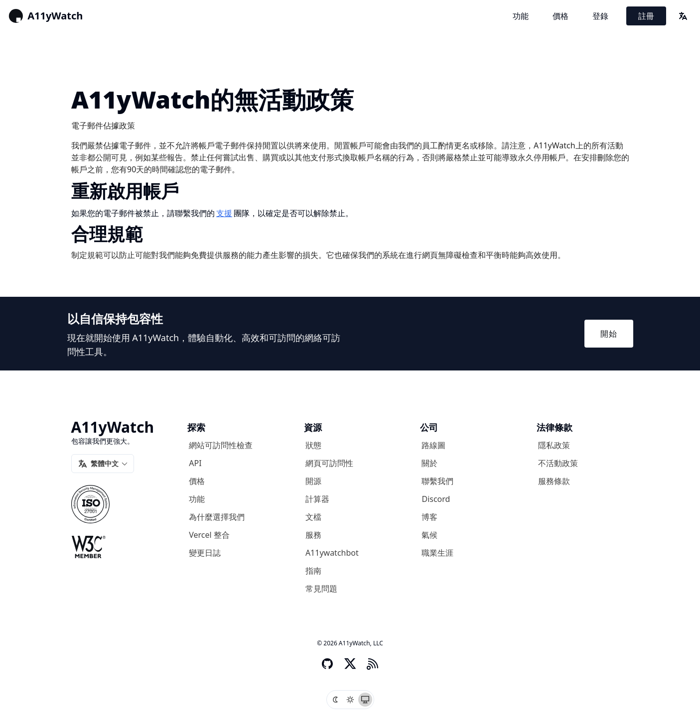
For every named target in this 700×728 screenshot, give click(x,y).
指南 (313, 571)
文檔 (313, 517)
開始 (609, 334)
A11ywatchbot (332, 553)
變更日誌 (205, 553)
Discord (436, 499)
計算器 (317, 499)
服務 (313, 535)
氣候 (429, 535)
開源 (313, 481)
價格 (560, 16)
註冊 (646, 16)
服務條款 (554, 481)
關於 (429, 463)
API (195, 463)
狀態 (313, 445)
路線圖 (433, 445)
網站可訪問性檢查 (221, 445)
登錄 (600, 16)
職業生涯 (437, 553)
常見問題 (321, 589)
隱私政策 (554, 445)
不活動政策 (558, 463)
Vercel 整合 (209, 535)
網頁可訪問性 (329, 463)
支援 (224, 213)
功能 (521, 16)
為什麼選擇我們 (217, 517)
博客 (429, 517)
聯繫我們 (437, 481)
